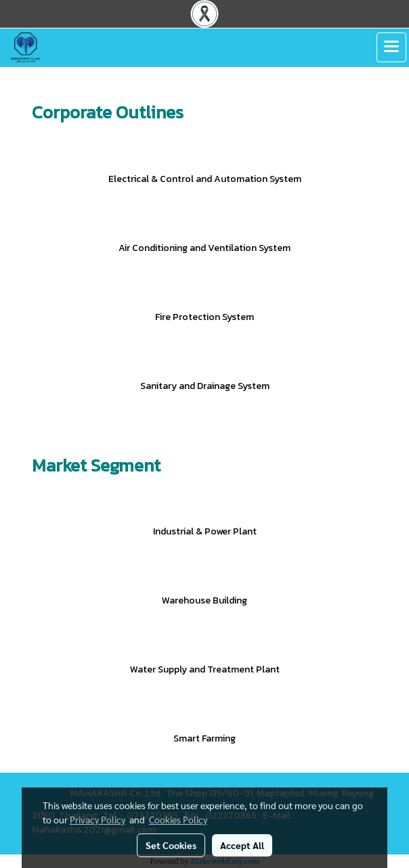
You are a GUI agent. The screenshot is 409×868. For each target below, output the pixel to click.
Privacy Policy (98, 819)
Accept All (242, 845)
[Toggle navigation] (391, 47)
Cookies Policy (178, 819)
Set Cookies (171, 845)
